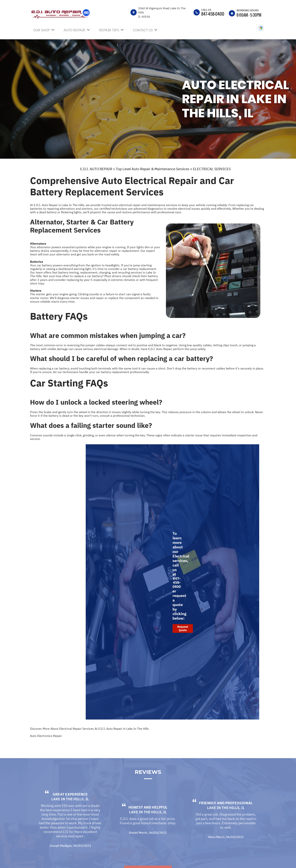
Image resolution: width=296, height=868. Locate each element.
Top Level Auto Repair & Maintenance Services (153, 169)
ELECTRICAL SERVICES (212, 169)
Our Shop (42, 30)
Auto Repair (74, 30)
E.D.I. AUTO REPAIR (96, 169)
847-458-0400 (213, 14)
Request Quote (183, 628)
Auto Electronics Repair (46, 736)
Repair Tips (109, 30)
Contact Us (143, 30)
